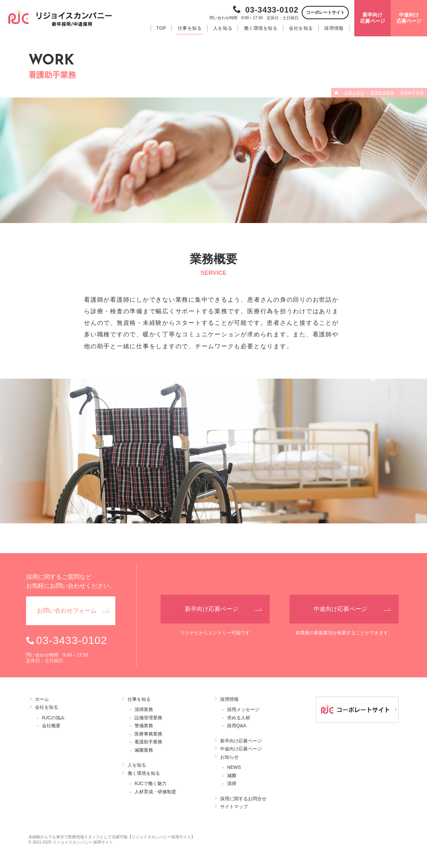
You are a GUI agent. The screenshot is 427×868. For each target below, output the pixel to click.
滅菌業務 (144, 750)
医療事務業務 (148, 734)
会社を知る (47, 707)
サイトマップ (234, 807)
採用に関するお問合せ (243, 799)
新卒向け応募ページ (241, 741)
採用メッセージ (243, 709)
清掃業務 (144, 709)
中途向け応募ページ (241, 749)
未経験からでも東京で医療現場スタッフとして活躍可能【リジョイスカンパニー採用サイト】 (112, 837)
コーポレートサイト (325, 12)
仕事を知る (139, 699)
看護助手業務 (148, 742)
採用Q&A (237, 726)
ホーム (42, 699)
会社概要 (51, 726)
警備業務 (144, 726)
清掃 (232, 783)
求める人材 (239, 718)
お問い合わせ (67, 611)
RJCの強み (53, 718)
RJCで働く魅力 (151, 783)
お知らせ (229, 757)
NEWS (234, 767)
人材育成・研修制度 (155, 792)
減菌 (232, 775)
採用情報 (229, 699)
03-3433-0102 (272, 10)
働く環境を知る (144, 773)
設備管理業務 (148, 718)
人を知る (137, 765)
